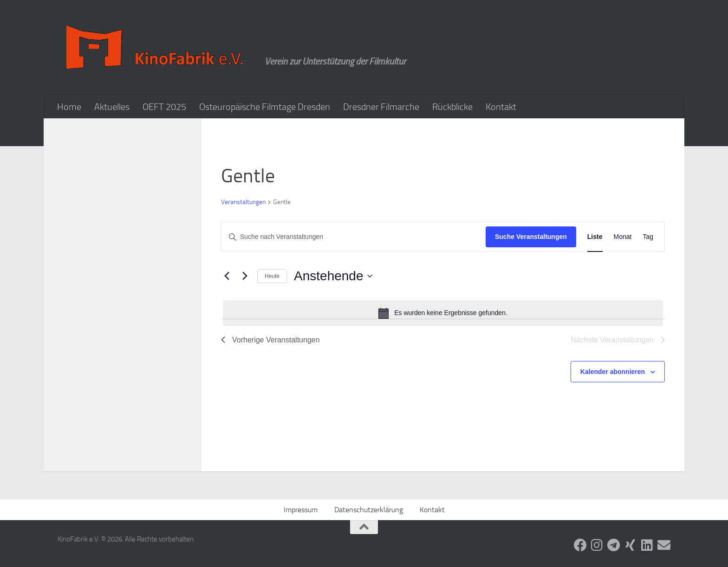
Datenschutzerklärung (369, 510)
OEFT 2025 (164, 107)
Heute (272, 276)
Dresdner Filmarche (381, 107)
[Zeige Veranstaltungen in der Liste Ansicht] (595, 237)
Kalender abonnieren (613, 372)
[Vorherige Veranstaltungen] (227, 276)
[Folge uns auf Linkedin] (647, 545)
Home (69, 107)
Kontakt (501, 107)
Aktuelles (112, 107)
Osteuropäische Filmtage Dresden (265, 107)
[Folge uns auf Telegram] (614, 545)
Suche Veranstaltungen (531, 237)
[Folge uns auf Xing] (630, 545)
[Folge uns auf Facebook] (580, 545)
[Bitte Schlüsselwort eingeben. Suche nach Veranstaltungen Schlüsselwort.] (354, 237)
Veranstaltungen (243, 202)
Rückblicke (452, 107)
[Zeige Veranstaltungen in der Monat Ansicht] (623, 237)
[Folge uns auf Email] (664, 545)
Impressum (301, 510)
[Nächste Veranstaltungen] (245, 276)
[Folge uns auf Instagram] (597, 545)
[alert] (443, 313)
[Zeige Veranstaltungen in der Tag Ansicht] (648, 237)
